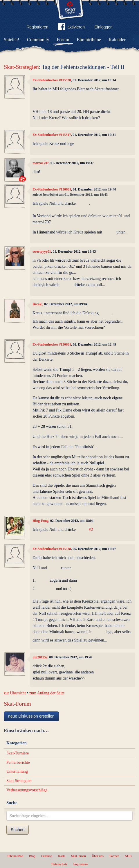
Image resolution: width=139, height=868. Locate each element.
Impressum (80, 864)
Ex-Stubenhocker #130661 (52, 189)
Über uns (98, 856)
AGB (128, 856)
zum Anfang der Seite (47, 693)
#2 (91, 530)
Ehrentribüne (89, 40)
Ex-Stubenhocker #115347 (52, 135)
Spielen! (11, 40)
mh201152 (40, 657)
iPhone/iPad (15, 856)
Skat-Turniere (18, 753)
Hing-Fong (40, 521)
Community (38, 40)
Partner (114, 856)
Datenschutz (59, 864)
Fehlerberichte (18, 762)
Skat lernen (78, 856)
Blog (32, 856)
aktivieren (71, 28)
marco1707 (41, 163)
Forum (63, 40)
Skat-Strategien (21, 67)
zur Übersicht (15, 693)
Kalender (117, 40)
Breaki (37, 304)
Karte (62, 856)
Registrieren (37, 27)
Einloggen (104, 27)
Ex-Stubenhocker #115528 (52, 80)
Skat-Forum (17, 704)
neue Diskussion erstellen (31, 716)
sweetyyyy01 (42, 251)
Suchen (18, 830)
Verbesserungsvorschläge (27, 790)
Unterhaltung (17, 771)
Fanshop (47, 856)
